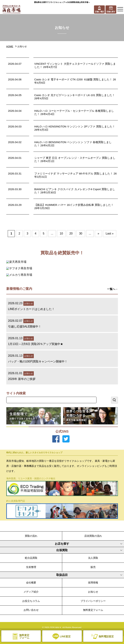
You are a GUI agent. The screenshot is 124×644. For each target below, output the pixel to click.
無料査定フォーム (93, 610)
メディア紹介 (31, 592)
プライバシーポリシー (93, 601)
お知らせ (93, 592)
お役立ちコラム (31, 601)
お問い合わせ (31, 610)
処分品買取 (31, 558)
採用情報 (93, 583)
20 (71, 234)
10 (61, 234)
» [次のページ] (98, 234)
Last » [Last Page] (110, 234)
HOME (10, 46)
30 (81, 234)
